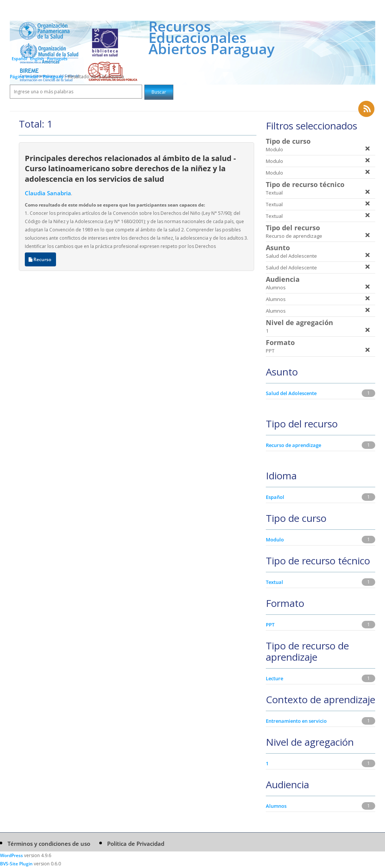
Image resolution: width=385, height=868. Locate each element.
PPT (270, 625)
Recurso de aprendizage (293, 445)
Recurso (40, 259)
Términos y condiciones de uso (49, 844)
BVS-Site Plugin (16, 864)
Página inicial (24, 77)
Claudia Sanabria (48, 193)
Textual (274, 582)
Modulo (275, 540)
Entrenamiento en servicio (296, 721)
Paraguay (54, 77)
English (37, 59)
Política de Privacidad (136, 844)
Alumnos (276, 806)
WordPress (11, 855)
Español (19, 59)
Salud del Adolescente (291, 393)
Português (57, 59)
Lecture (274, 678)
